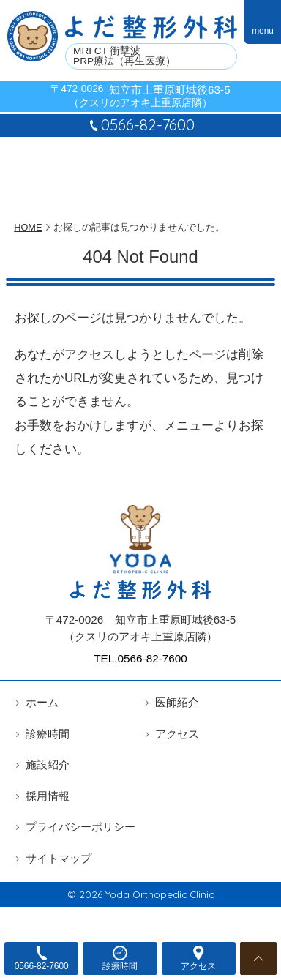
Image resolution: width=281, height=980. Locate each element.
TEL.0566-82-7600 (140, 658)
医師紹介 (177, 702)
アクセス (177, 734)
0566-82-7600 (140, 125)
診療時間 (48, 734)
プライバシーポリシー (80, 827)
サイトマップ (59, 858)
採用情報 (48, 796)
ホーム (42, 702)
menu (263, 31)
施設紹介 (48, 764)
